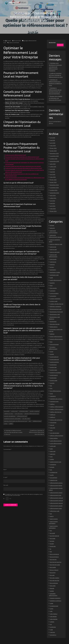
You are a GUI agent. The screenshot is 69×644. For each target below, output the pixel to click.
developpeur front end (56, 312)
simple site (53, 546)
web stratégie (54, 619)
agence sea (53, 247)
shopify (52, 544)
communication (54, 293)
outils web (53, 446)
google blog (53, 365)
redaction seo (54, 480)
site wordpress (54, 583)
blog (51, 286)
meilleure (53, 415)
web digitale (53, 617)
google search (54, 375)
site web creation (55, 578)
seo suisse (53, 539)
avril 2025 (53, 175)
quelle (52, 475)
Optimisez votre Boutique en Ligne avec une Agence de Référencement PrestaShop (55, 67)
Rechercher (52, 43)
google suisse (54, 381)
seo (51, 531)
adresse (52, 225)
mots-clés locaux (19, 414)
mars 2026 (53, 146)
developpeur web (55, 314)
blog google (53, 288)
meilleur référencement (57, 409)
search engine (54, 519)
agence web (53, 250)
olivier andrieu (54, 438)
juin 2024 (53, 201)
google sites (53, 378)
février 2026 (53, 148)
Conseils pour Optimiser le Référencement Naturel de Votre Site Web (36, 432)
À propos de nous (53, 3)
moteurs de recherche (56, 420)
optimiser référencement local (32, 414)
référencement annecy (56, 483)
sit (51, 549)
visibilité (11, 424)
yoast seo (52, 632)
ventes (6, 424)
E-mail (5, 477)
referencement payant (56, 506)
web (51, 611)
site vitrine (53, 573)
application (53, 270)
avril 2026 (53, 143)
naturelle (53, 428)
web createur (54, 614)
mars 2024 (53, 209)
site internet (53, 560)
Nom (5, 470)
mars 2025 (53, 177)
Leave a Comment (14, 43)
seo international (55, 536)
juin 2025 (52, 169)
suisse (52, 603)
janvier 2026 (53, 151)
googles (52, 383)
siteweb (52, 588)
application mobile (55, 272)
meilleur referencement (57, 407)
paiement (53, 454)
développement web (56, 309)
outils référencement (56, 444)
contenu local (14, 411)
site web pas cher (55, 581)
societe (52, 591)
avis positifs (7, 411)
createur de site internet (57, 304)
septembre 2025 (54, 161)
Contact (62, 3)
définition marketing (56, 307)
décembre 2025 (54, 154)
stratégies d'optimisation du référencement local (15, 421)
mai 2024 (52, 203)
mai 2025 (52, 172)
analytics (52, 265)
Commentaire (8, 449)
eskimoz (52, 334)
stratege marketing (55, 598)
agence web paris (55, 252)
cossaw (9, 41)
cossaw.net (14, 2)
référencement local (22, 416)
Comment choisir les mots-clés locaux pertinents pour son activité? (23, 166)
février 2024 (53, 211)
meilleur (52, 404)
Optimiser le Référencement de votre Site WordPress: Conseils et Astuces (13, 432)
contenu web (54, 301)
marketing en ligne (9, 414)
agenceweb (53, 259)
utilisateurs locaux (37, 421)
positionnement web (56, 462)
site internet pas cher (56, 562)
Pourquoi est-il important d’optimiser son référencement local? (22, 157)
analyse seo (53, 262)
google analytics (54, 362)
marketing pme (54, 402)
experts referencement (56, 339)
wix (51, 624)
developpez (53, 322)
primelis (52, 467)
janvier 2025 (53, 182)
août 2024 (53, 196)
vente (52, 609)
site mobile (53, 567)
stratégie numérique (56, 601)
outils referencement (56, 441)
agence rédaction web (56, 244)
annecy (52, 267)
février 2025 (53, 180)
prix (51, 470)
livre (51, 388)
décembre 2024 (54, 185)
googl (52, 352)
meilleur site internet (56, 412)
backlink (52, 283)
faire (51, 342)
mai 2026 (52, 140)
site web (52, 575)
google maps (54, 370)
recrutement (54, 478)
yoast (51, 630)
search (52, 516)
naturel (52, 425)
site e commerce (54, 554)
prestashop (53, 465)
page (51, 449)
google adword (54, 357)
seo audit (52, 533)
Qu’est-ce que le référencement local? (16, 155)
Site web (6, 485)
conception (53, 296)
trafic (30, 421)
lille (51, 386)
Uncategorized (54, 606)
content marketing (55, 299)
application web (54, 275)
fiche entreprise (54, 344)
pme (51, 457)
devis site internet (55, 324)
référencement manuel (56, 498)
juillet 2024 (53, 198)
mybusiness (53, 423)
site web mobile (26, 419)
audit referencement (56, 280)
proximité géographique (10, 416)
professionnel (54, 472)
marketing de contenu (56, 399)
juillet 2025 (53, 167)
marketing (53, 396)
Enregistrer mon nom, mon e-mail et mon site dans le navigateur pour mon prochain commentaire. (24, 495)
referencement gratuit (56, 493)
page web (53, 451)
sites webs (53, 586)
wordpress (53, 627)
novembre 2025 (54, 156)
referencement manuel (56, 501)
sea (51, 514)
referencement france (56, 486)
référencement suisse (56, 508)
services (52, 541)
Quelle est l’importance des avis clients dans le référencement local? (24, 168)
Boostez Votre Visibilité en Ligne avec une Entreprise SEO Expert (56, 98)
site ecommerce (54, 557)
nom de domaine (55, 433)
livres (51, 394)
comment (53, 291)
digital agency (54, 327)
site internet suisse (55, 565)
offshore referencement (57, 436)
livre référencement (55, 391)
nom (51, 430)
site (51, 552)
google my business (34, 411)
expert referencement (56, 337)
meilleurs (53, 417)
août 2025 (53, 164)
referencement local (56, 495)
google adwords (54, 360)
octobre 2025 (54, 159)
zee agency (53, 635)
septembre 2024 (55, 193)
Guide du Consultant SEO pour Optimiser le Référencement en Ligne (56, 75)
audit (51, 278)
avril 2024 (53, 206)
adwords (52, 228)
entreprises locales (24, 411)
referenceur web (55, 511)
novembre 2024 (54, 188)
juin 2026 (52, 138)
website (52, 622)
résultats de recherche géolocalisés (12, 419)
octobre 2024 (54, 190)
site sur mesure (54, 570)
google (26, 41)
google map (53, 367)
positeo (52, 459)
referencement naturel (56, 503)
